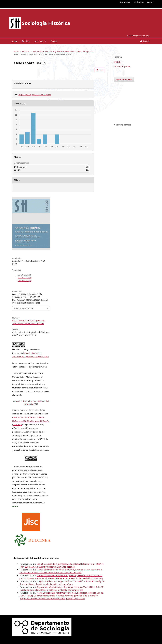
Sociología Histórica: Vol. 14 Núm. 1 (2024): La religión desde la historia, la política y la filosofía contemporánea (62, 583)
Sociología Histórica (46, 23)
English (117, 62)
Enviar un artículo (124, 79)
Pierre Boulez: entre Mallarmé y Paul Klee (56, 593)
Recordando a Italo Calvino (50, 587)
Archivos (26, 41)
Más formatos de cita (24, 308)
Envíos (53, 41)
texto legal (17, 425)
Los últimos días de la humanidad (53, 564)
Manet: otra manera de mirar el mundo (55, 570)
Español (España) (122, 66)
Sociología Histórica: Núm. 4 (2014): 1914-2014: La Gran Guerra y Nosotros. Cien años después (62, 565)
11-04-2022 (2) (25, 278)
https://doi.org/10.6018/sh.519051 (35, 94)
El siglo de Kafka (45, 581)
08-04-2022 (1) (25, 280)
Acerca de (39, 41)
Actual (14, 41)
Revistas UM (125, 2)
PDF (101, 70)
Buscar (146, 41)
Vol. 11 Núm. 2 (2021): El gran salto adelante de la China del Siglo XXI (63, 51)
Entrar (150, 2)
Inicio (16, 51)
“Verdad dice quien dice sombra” (52, 575)
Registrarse (139, 2)
